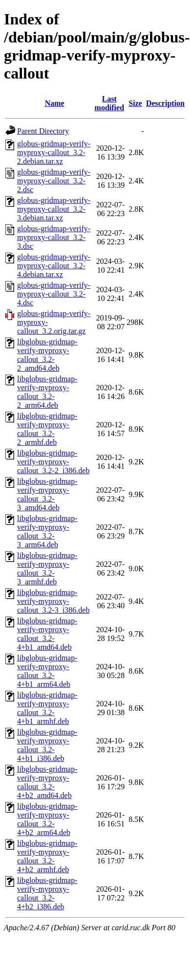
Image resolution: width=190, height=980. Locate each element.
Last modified (109, 103)
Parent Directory (43, 131)
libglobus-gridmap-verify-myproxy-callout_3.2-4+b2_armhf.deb (47, 856)
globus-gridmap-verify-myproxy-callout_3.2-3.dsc (54, 237)
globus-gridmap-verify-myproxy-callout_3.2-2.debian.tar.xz (54, 152)
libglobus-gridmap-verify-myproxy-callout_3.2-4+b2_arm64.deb (47, 819)
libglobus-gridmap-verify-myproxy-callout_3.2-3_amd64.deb (47, 494)
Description (165, 103)
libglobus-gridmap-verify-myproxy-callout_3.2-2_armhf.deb (47, 429)
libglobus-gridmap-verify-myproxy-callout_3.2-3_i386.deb (53, 601)
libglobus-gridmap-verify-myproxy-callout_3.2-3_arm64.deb (47, 531)
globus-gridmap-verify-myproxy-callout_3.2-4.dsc (54, 294)
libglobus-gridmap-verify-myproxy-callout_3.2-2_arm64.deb (47, 392)
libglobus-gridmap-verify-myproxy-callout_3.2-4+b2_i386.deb (47, 893)
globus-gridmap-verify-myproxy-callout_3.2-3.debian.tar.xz (54, 209)
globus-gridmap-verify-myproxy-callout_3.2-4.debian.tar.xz (54, 266)
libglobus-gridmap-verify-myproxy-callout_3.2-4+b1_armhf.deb (47, 708)
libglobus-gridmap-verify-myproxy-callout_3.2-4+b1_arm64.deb (47, 671)
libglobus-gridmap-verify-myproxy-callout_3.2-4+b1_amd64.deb (47, 634)
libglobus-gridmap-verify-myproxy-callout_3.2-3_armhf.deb (47, 569)
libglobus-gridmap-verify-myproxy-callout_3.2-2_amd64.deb (47, 355)
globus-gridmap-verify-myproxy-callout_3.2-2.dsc (54, 181)
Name (55, 103)
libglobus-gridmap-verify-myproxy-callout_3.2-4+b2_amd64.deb (47, 782)
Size (135, 103)
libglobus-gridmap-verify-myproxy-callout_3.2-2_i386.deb (53, 462)
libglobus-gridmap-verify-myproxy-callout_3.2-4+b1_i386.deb (47, 745)
